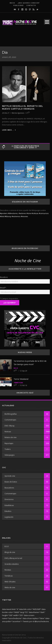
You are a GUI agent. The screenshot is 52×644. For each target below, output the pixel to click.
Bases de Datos (11, 482)
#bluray (8, 216)
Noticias (8, 432)
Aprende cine (10, 476)
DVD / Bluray (9, 426)
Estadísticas (9, 505)
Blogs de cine (10, 552)
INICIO (12, 3)
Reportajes (9, 443)
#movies (24, 216)
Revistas (8, 570)
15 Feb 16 (23, 385)
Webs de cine (10, 587)
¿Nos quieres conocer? (29, 3)
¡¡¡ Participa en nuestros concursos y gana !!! (25, 147)
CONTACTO (31, 5)
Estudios (8, 511)
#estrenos (16, 216)
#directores (13, 213)
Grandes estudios (12, 564)
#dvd (2, 216)
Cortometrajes (10, 420)
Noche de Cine (28, 261)
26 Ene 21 (6, 113)
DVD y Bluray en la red (13, 558)
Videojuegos (9, 455)
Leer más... (9, 130)
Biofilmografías (11, 414)
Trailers (8, 449)
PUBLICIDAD (18, 5)
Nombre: (4, 277)
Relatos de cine (11, 437)
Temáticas (18, 383)
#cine (29, 213)
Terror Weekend (21, 379)
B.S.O (16, 368)
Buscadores (9, 488)
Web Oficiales (10, 582)
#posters (4, 213)
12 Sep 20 (23, 371)
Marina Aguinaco (18, 113)
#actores (22, 213)
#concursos (44, 213)
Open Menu (47, 22)
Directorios (9, 499)
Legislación (9, 517)
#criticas (35, 213)
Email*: (3, 288)
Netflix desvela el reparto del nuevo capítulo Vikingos (23, 107)
